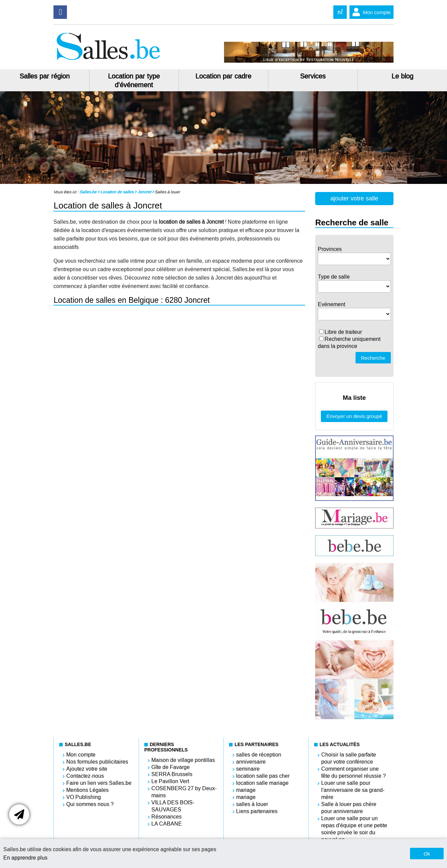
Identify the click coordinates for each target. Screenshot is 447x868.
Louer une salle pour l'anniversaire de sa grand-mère (353, 790)
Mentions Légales (87, 790)
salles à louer (252, 804)
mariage (246, 790)
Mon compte (370, 12)
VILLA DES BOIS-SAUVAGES (173, 806)
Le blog (402, 76)
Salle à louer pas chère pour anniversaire (349, 808)
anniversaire (251, 762)
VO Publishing (84, 797)
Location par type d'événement (134, 81)
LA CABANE (167, 824)
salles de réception (259, 755)
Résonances (166, 817)
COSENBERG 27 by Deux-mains (184, 792)
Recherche (373, 358)
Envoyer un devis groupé (354, 416)
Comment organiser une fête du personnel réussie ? (353, 772)
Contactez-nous (85, 776)
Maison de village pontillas (183, 760)
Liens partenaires (257, 811)
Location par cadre (223, 76)
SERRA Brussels (172, 774)
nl (340, 12)
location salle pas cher (263, 776)
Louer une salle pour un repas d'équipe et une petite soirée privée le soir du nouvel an (354, 829)
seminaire (248, 769)
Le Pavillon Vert (170, 781)
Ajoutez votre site (87, 769)
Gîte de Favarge (171, 767)
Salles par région (45, 76)
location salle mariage (262, 783)
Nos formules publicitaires (97, 762)
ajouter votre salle (354, 198)
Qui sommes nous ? (90, 804)
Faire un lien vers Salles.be (99, 783)
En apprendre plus (25, 858)
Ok (427, 854)
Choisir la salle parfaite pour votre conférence (349, 758)
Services (313, 76)
